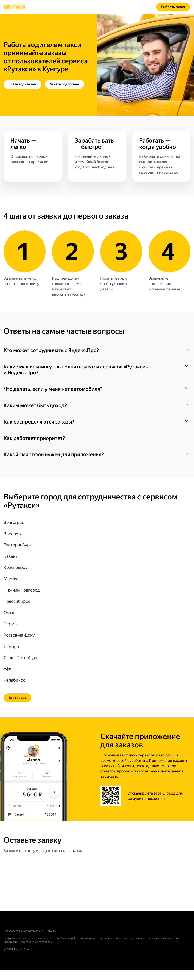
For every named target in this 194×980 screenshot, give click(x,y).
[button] (97, 350)
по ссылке (19, 284)
